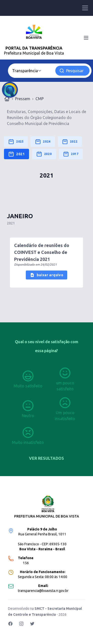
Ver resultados (46, 458)
